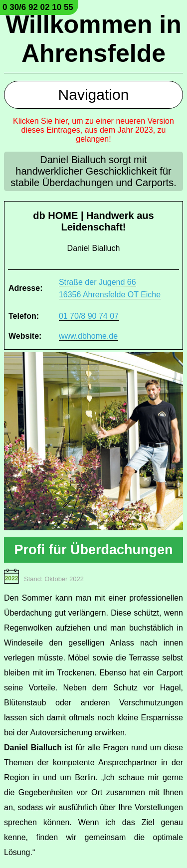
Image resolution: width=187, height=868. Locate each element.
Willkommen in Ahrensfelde (93, 39)
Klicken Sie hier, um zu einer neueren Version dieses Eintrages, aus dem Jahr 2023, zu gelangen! (93, 130)
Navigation (94, 95)
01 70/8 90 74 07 (89, 316)
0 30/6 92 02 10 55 (38, 7)
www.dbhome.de (88, 336)
